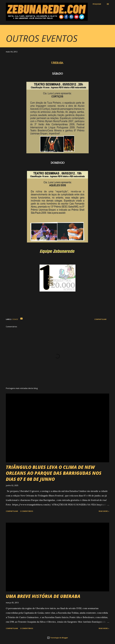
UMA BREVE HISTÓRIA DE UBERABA (43, 596)
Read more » (104, 511)
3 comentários (27, 511)
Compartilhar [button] (100, 319)
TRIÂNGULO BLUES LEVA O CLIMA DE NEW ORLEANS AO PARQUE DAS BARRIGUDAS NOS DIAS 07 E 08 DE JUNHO (54, 473)
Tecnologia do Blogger (57, 638)
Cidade (15, 319)
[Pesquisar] (97, 4)
